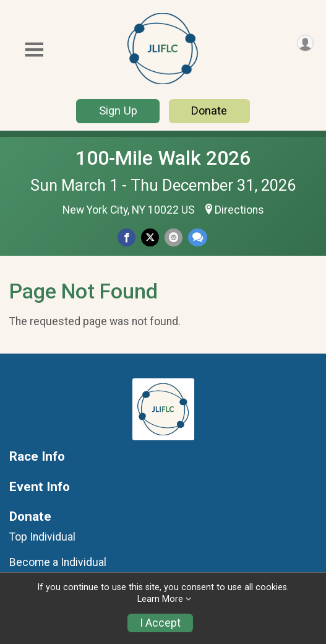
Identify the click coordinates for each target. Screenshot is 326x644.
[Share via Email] (174, 237)
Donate (209, 111)
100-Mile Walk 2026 (163, 158)
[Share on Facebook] (127, 237)
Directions (239, 210)
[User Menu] (305, 43)
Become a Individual (58, 562)
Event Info (40, 487)
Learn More (160, 599)
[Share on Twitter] (150, 237)
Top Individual (42, 537)
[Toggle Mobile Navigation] (34, 50)
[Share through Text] (198, 237)
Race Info (37, 457)
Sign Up (118, 111)
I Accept (160, 623)
